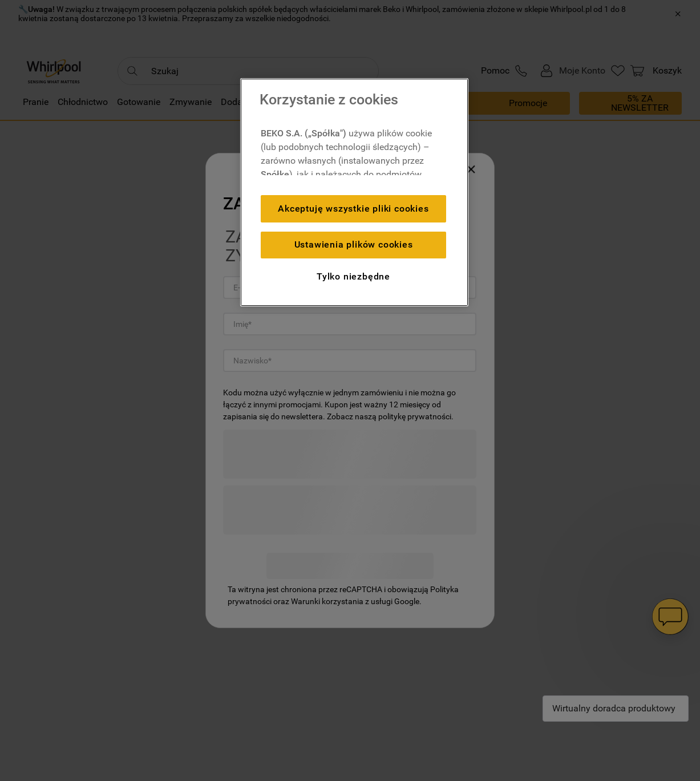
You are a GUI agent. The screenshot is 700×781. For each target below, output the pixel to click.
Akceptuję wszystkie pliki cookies (353, 209)
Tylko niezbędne (353, 276)
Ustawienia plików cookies (354, 244)
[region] (354, 192)
